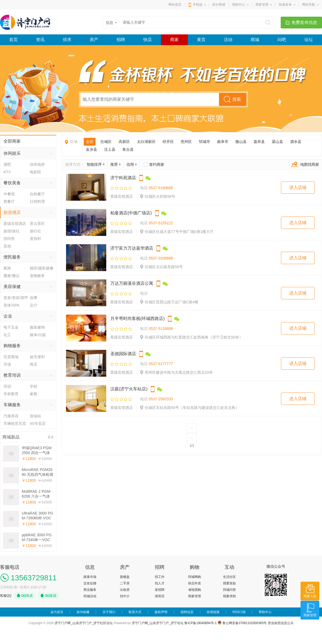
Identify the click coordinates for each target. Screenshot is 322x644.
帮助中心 (265, 612)
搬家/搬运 (12, 276)
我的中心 (239, 5)
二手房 (125, 583)
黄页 (201, 40)
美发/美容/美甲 (16, 298)
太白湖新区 (146, 142)
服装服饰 (37, 327)
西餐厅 (9, 202)
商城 (255, 40)
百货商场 (11, 357)
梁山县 (277, 142)
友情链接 (213, 612)
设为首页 (57, 612)
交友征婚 (90, 583)
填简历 (160, 596)
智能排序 (96, 164)
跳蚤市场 (90, 577)
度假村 (35, 239)
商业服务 (90, 590)
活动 (228, 40)
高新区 (124, 142)
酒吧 (7, 164)
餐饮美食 (12, 183)
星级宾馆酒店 (15, 224)
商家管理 (262, 5)
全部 (90, 142)
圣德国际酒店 (123, 354)
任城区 (106, 142)
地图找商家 (304, 164)
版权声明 (161, 612)
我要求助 (229, 596)
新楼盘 (125, 577)
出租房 (125, 590)
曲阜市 (223, 142)
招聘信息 (187, 612)
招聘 (121, 40)
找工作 (160, 577)
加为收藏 (83, 612)
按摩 (34, 298)
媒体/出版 (38, 335)
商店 (34, 364)
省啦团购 (195, 590)
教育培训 (12, 375)
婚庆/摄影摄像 (42, 268)
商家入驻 (310, 596)
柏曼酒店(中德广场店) (131, 213)
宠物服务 (37, 276)
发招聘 (160, 590)
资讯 (40, 40)
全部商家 (12, 141)
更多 (51, 437)
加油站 (35, 416)
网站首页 (175, 5)
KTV (7, 172)
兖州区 (186, 142)
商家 (174, 40)
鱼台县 (128, 149)
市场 (7, 364)
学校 (34, 386)
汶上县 (110, 149)
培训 (7, 386)
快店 (148, 40)
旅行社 (35, 231)
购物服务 (12, 346)
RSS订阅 (239, 612)
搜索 (237, 99)
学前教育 (11, 394)
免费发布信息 (304, 22)
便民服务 (12, 257)
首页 (13, 40)
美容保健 (12, 287)
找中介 (125, 596)
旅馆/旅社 (12, 231)
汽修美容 (11, 416)
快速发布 (285, 5)
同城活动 (90, 596)
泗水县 (296, 142)
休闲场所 (37, 164)
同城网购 (195, 577)
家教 (34, 394)
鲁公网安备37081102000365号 (242, 623)
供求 (67, 40)
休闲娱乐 (12, 153)
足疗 (34, 305)
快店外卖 (195, 583)
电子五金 (11, 327)
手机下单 (141, 178)
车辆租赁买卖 (15, 423)
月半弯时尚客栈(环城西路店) (138, 319)
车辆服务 (12, 405)
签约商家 (157, 164)
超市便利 (37, 357)
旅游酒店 (12, 212)
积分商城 (219, 5)
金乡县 (92, 149)
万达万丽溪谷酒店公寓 (132, 283)
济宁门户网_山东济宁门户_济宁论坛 (158, 623)
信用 (132, 164)
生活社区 (229, 577)
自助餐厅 (37, 194)
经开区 (168, 142)
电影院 (35, 172)
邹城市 (204, 142)
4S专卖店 (38, 423)
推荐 (116, 164)
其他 (7, 246)
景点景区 (37, 224)
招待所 (9, 239)
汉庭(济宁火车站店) (129, 389)
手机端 (197, 5)
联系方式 (135, 612)
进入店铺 (298, 187)
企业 (8, 316)
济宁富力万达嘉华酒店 (132, 248)
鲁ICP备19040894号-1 (200, 623)
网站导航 (309, 5)
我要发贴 (229, 583)
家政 (7, 268)
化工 (7, 335)
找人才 (160, 583)
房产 (94, 40)
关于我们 (109, 612)
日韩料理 (37, 202)
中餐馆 (9, 194)
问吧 (282, 40)
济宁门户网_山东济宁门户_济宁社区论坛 (84, 623)
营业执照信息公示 (281, 623)
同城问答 (229, 590)
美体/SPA (11, 305)
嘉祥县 (259, 142)
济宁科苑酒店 (123, 178)
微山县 (241, 142)
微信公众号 (148, 178)
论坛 (309, 40)
